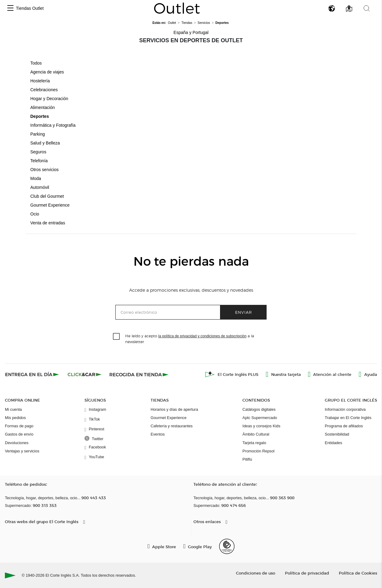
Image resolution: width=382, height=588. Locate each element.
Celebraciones (44, 90)
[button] (10, 8)
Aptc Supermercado (260, 418)
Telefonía (39, 161)
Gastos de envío (19, 434)
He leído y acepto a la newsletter (190, 339)
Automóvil (40, 187)
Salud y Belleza (45, 143)
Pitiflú (247, 459)
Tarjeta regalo (254, 443)
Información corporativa (345, 409)
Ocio (35, 214)
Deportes (40, 116)
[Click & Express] (33, 374)
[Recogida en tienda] (139, 374)
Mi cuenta (13, 409)
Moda (36, 178)
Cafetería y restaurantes (172, 426)
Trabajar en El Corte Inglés (348, 418)
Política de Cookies (358, 573)
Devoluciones (17, 443)
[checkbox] (117, 337)
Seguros (38, 152)
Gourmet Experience (50, 205)
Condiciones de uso (256, 573)
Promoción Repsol (258, 451)
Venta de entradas (48, 223)
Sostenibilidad (337, 434)
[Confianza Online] (227, 546)
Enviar (243, 312)
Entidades (333, 443)
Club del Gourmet (47, 196)
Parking (37, 134)
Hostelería (40, 81)
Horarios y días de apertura (174, 409)
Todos (36, 63)
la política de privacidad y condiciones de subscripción (202, 336)
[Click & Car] (85, 374)
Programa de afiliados (344, 426)
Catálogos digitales (259, 409)
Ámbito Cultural (256, 434)
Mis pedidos (15, 418)
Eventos (158, 434)
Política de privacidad (307, 573)
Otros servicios (45, 170)
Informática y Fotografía (53, 125)
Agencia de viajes (47, 72)
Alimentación (43, 107)
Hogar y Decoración (49, 99)
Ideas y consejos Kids (261, 426)
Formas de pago (19, 426)
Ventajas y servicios (22, 451)
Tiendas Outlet (30, 8)
